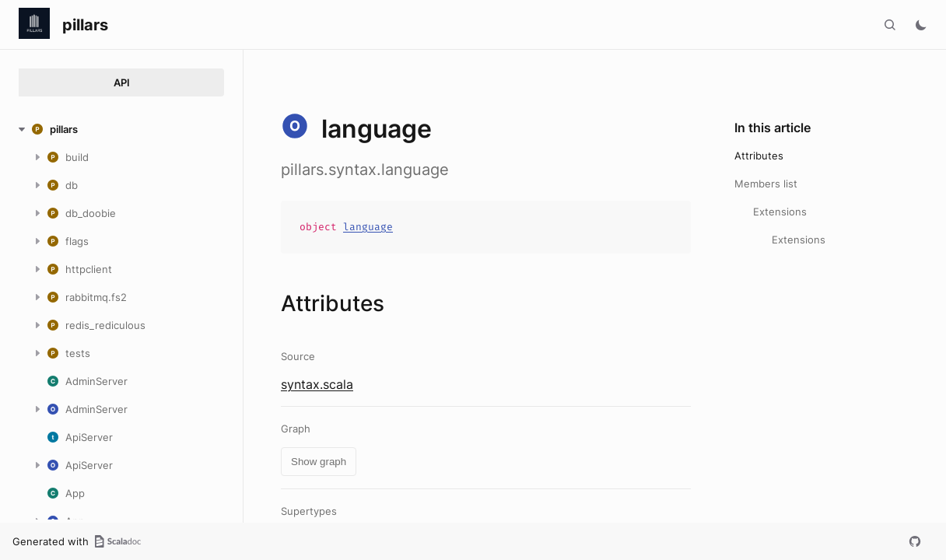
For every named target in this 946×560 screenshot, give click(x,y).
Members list (766, 184)
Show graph (319, 462)
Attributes (759, 156)
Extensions (780, 212)
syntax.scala (317, 384)
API (122, 82)
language (368, 227)
